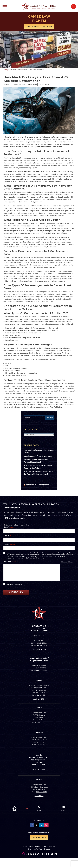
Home (5, 70)
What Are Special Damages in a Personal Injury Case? (36, 461)
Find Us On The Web (35, 849)
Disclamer (64, 562)
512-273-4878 (41, 770)
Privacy (70, 562)
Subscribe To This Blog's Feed (38, 485)
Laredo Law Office (39, 699)
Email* (9, 536)
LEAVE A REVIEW (39, 838)
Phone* (10, 545)
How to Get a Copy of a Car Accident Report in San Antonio (38, 467)
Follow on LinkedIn (41, 826)
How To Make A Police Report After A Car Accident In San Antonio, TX (38, 473)
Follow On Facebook (32, 826)
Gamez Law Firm (19, 85)
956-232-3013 (41, 695)
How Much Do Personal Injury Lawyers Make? (39, 452)
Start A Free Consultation (39, 26)
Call (39, 811)
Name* (9, 527)
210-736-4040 (41, 646)
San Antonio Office (39, 650)
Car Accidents (44, 85)
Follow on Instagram (46, 826)
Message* (11, 562)
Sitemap (47, 849)
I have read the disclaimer (14, 584)
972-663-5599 (41, 792)
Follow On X (37, 826)
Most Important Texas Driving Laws (38, 456)
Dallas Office (39, 796)
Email (63, 811)
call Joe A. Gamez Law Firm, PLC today (47, 407)
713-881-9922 (41, 745)
